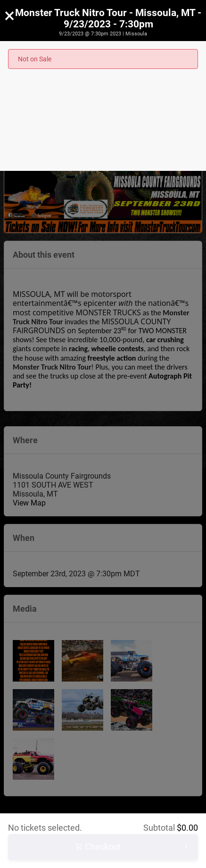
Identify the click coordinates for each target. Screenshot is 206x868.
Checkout (132, 847)
